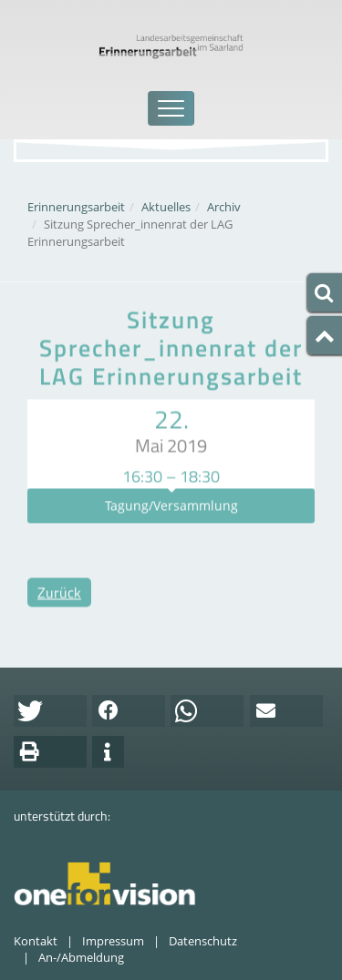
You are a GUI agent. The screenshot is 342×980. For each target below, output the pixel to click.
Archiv (224, 207)
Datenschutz (203, 941)
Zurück (59, 606)
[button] (50, 711)
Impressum (113, 941)
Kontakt (36, 941)
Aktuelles (166, 207)
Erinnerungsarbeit (76, 207)
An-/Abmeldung (81, 957)
